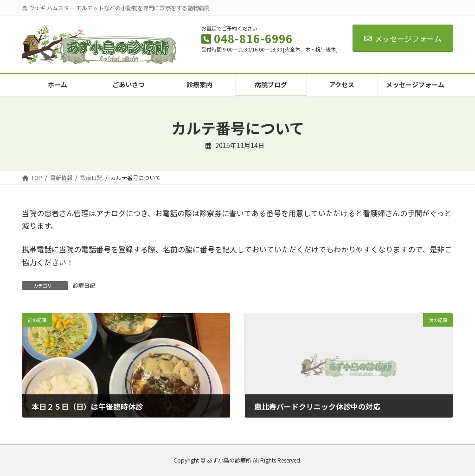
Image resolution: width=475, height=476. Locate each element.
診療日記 (84, 285)
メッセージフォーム (403, 39)
